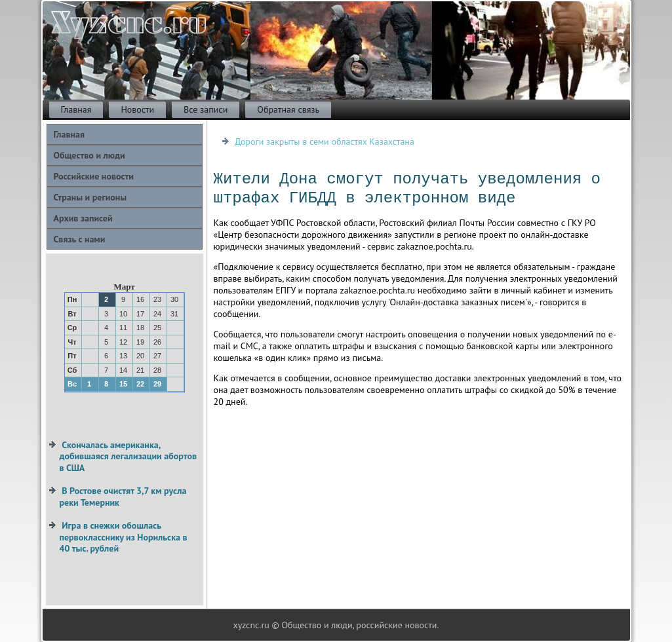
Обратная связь (288, 109)
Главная (76, 109)
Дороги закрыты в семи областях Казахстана (325, 142)
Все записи (206, 109)
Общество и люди (89, 155)
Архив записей (83, 218)
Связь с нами (80, 239)
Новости (137, 109)
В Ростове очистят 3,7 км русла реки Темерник (123, 497)
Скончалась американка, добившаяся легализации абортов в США (128, 456)
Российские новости (94, 176)
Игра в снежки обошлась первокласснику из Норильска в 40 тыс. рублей (124, 537)
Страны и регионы (90, 197)
